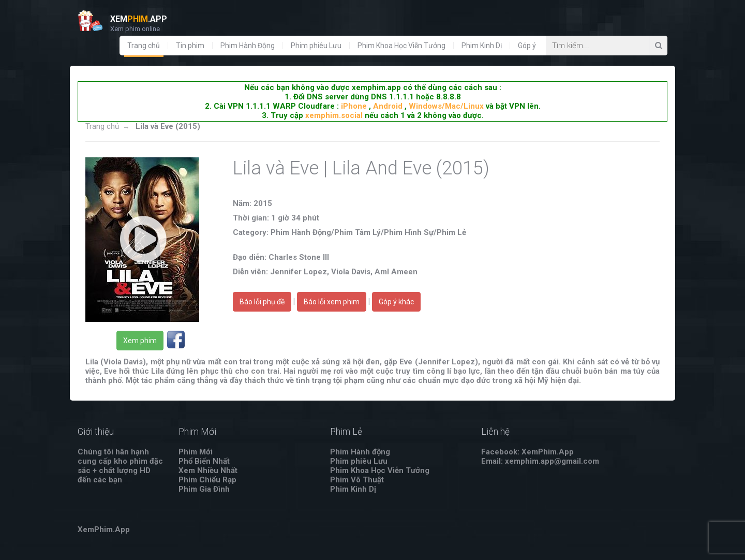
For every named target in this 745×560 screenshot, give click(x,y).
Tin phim (190, 46)
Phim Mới (196, 452)
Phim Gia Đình (204, 489)
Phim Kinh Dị (482, 46)
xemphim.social (334, 115)
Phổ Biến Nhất (204, 461)
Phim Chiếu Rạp (207, 480)
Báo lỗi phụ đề (262, 302)
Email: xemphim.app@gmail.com (540, 461)
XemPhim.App (104, 529)
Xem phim (140, 341)
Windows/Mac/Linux (446, 106)
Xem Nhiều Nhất (208, 470)
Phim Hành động (360, 452)
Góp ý (527, 46)
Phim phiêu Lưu (316, 46)
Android (388, 106)
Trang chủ (144, 46)
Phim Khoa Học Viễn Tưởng (401, 46)
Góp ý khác (396, 302)
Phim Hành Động (248, 46)
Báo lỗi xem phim (332, 302)
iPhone (354, 106)
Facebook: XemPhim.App (527, 452)
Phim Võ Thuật (357, 480)
